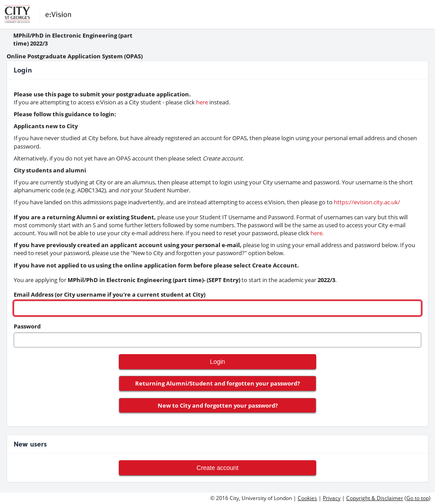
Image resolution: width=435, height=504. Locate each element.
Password (27, 326)
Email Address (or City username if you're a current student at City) (110, 294)
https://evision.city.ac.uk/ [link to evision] (367, 202)
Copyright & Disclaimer (375, 498)
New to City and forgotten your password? (218, 405)
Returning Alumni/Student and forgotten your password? (217, 383)
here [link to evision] (202, 102)
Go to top (418, 498)
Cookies (307, 498)
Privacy (332, 498)
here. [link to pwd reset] (317, 233)
